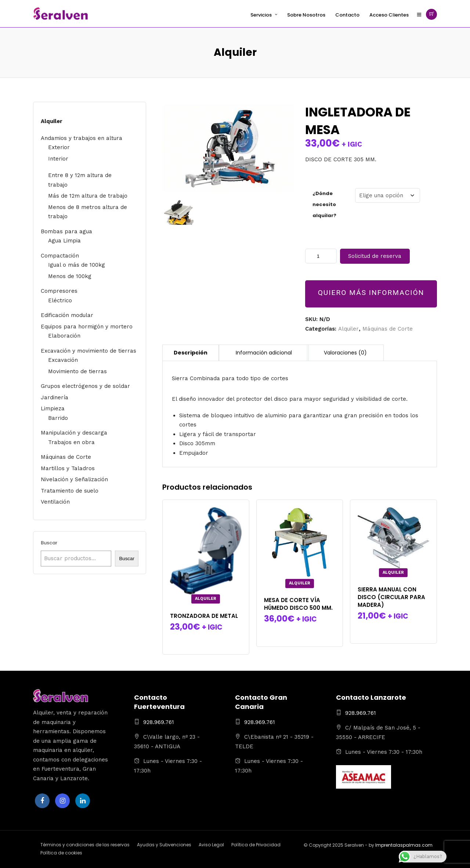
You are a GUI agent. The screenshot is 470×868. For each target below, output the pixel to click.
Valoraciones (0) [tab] (345, 353)
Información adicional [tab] (264, 353)
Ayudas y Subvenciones (164, 845)
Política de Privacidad (256, 845)
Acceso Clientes (389, 15)
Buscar (49, 543)
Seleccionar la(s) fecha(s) (206, 640)
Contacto (347, 15)
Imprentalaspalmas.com (404, 845)
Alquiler (348, 329)
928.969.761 (159, 722)
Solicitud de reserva (375, 256)
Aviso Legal (211, 845)
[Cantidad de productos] (321, 256)
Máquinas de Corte (388, 329)
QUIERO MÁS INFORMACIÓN (371, 293)
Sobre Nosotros (306, 15)
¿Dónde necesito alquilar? (324, 204)
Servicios (261, 15)
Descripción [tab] (191, 353)
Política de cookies (61, 853)
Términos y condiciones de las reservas (85, 845)
